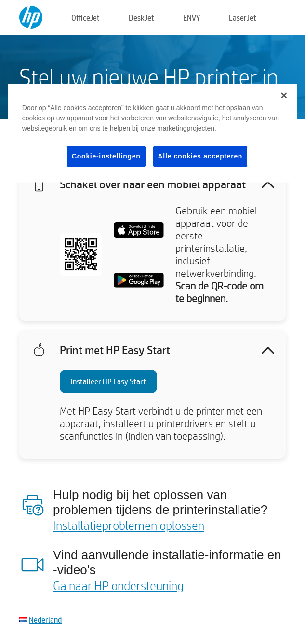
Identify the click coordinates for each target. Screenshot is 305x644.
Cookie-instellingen (106, 156)
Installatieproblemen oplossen (129, 525)
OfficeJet (86, 18)
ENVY (192, 18)
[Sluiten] (284, 95)
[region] (152, 133)
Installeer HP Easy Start (108, 381)
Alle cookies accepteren (200, 156)
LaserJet (243, 18)
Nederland (45, 620)
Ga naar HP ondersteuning (118, 585)
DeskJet (141, 18)
